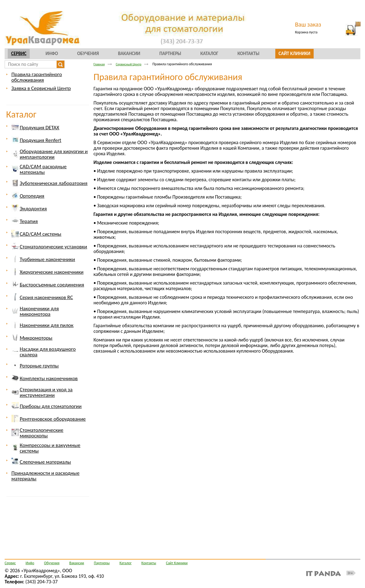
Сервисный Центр (129, 64)
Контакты (149, 563)
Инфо (30, 563)
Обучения (52, 563)
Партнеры (102, 563)
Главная (99, 64)
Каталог (21, 114)
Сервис (19, 54)
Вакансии (77, 563)
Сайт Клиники (177, 563)
